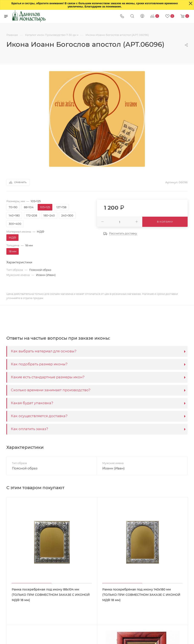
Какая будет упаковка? (32, 403)
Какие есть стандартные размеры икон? (48, 377)
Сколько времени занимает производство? (51, 390)
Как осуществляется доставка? (39, 416)
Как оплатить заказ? (29, 429)
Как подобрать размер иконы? (39, 364)
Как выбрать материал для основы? (44, 351)
